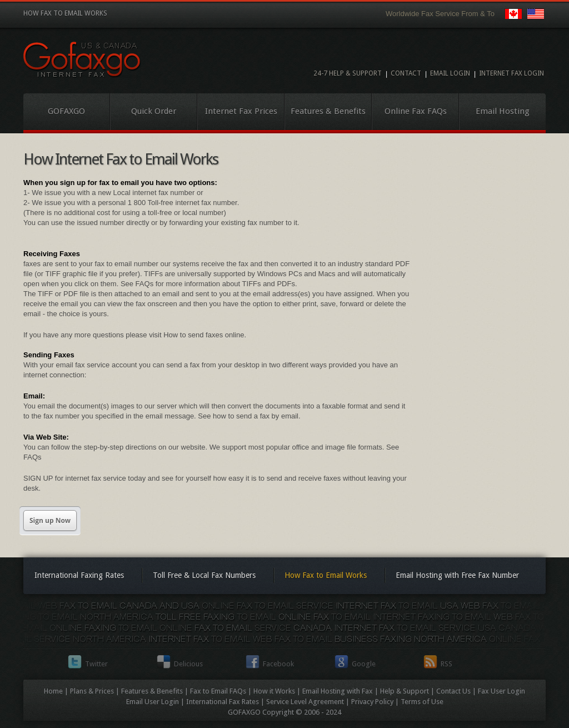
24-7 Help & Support (348, 73)
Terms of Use (422, 702)
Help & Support (405, 691)
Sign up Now (50, 520)
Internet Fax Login (511, 73)
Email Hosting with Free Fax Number (457, 575)
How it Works (274, 691)
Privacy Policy (372, 702)
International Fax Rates (223, 702)
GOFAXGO (66, 111)
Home (53, 691)
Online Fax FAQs (416, 111)
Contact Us (453, 691)
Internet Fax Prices (241, 111)
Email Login (450, 73)
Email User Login (153, 702)
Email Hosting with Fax (338, 691)
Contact (406, 73)
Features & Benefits (328, 111)
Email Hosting (503, 111)
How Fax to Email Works (326, 575)
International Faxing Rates (79, 575)
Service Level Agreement (305, 702)
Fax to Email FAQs (218, 691)
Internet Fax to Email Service (82, 60)
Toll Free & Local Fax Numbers (204, 575)
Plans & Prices (92, 691)
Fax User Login (501, 691)
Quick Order (154, 111)
